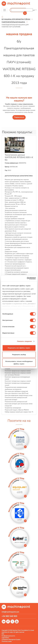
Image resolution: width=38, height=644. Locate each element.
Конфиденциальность (8, 636)
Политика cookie (7, 641)
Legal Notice (5, 638)
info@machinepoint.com (10, 612)
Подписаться (19, 117)
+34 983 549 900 (9, 616)
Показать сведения (24, 341)
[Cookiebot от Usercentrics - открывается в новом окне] (27, 278)
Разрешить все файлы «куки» (19, 348)
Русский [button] (32, 10)
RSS (3, 634)
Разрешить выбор (19, 355)
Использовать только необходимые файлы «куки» (19, 363)
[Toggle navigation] (5, 10)
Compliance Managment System (11, 640)
